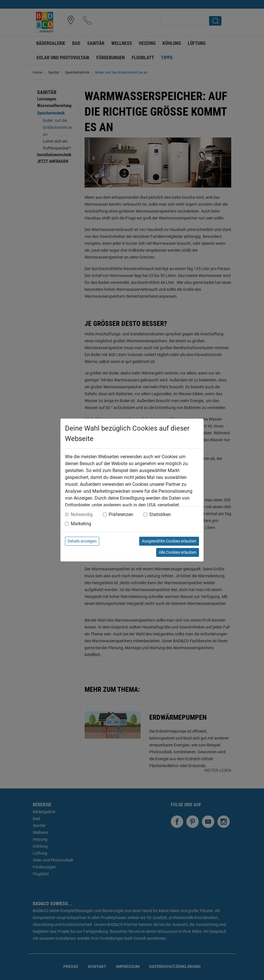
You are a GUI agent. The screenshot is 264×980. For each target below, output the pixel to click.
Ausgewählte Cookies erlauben (169, 541)
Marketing (81, 524)
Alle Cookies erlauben (178, 552)
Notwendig (82, 514)
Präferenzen (121, 514)
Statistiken (160, 514)
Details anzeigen (82, 541)
